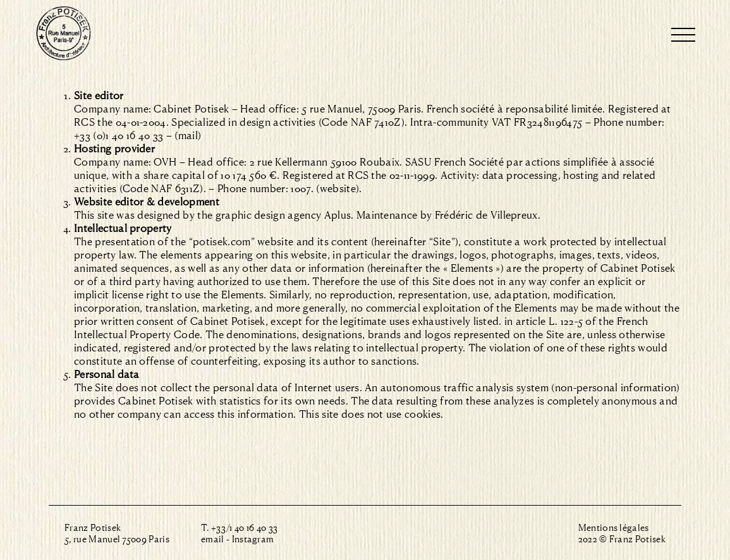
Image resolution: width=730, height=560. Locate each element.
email (213, 539)
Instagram (253, 539)
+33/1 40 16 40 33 (244, 527)
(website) (338, 188)
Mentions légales (614, 527)
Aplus (338, 215)
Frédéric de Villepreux (486, 215)
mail (188, 135)
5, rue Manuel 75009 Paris (117, 539)
